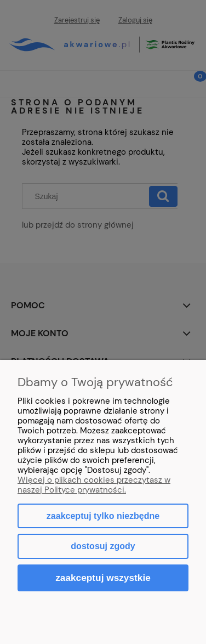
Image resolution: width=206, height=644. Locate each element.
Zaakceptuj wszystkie (103, 578)
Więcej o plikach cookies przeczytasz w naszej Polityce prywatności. (94, 485)
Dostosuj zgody (103, 546)
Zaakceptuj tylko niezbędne (103, 516)
